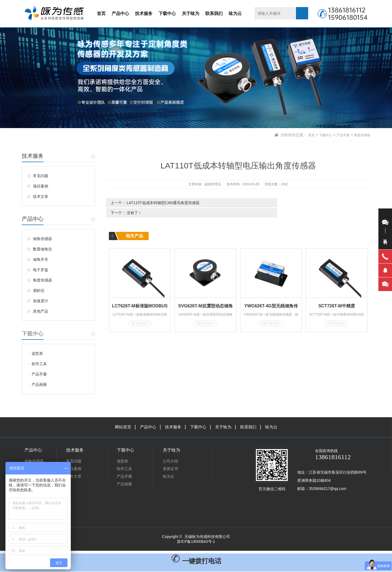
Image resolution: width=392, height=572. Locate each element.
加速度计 (41, 301)
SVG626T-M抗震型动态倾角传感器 (205, 296)
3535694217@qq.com (327, 489)
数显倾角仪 (42, 249)
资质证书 (170, 469)
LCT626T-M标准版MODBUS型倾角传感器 (140, 296)
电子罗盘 (41, 270)
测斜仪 (39, 290)
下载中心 (167, 13)
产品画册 (39, 385)
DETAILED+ (140, 313)
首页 (101, 13)
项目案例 (41, 186)
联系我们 (214, 13)
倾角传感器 (42, 239)
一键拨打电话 (196, 562)
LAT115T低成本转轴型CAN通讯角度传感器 (163, 203)
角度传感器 (361, 135)
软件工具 (39, 364)
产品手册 (339, 135)
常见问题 (41, 176)
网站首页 (120, 427)
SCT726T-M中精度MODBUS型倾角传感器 (337, 296)
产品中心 (120, 13)
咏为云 (235, 13)
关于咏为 (191, 13)
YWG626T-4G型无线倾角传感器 (271, 296)
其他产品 (41, 311)
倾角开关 (41, 259)
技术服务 (144, 13)
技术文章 (41, 196)
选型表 (37, 353)
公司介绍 (170, 462)
